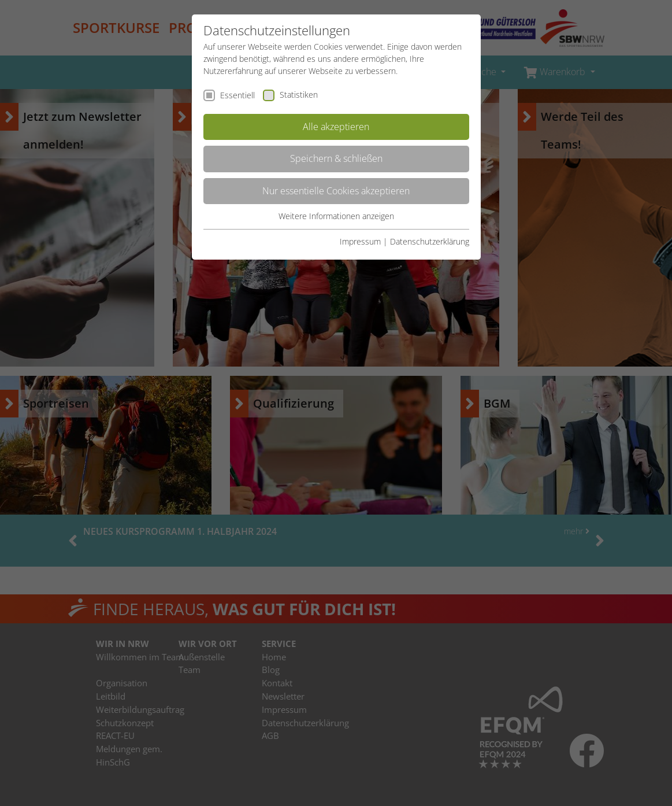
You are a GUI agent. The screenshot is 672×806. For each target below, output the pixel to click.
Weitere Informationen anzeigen (336, 216)
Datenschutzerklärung (430, 241)
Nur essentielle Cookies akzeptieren (336, 191)
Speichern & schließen (336, 158)
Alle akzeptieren (336, 127)
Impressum (360, 241)
